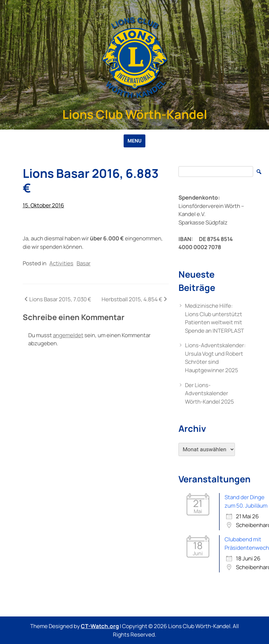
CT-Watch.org (100, 626)
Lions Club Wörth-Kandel (135, 114)
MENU (134, 141)
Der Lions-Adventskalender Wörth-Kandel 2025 (209, 393)
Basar (84, 263)
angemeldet (68, 335)
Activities (61, 263)
